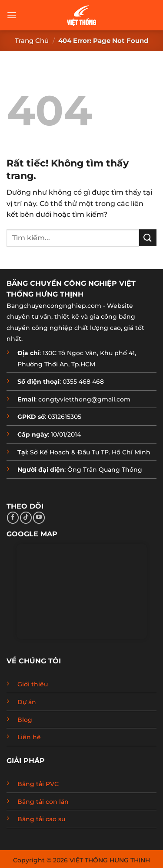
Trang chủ (32, 41)
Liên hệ (29, 737)
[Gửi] (148, 238)
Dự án (27, 702)
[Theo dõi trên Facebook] (13, 518)
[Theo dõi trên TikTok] (26, 518)
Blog (25, 720)
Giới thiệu (33, 684)
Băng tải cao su (41, 819)
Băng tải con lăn (43, 802)
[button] (12, 15)
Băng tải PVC (38, 784)
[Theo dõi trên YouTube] (39, 518)
